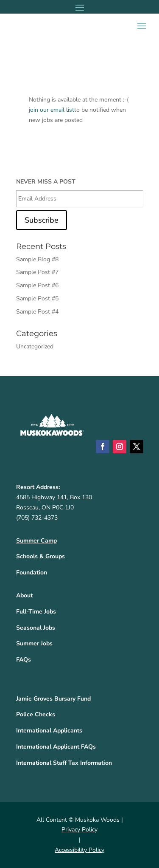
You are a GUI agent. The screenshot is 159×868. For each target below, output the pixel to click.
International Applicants (49, 731)
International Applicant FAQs (56, 747)
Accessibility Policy (79, 850)
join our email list (52, 110)
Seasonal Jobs (36, 628)
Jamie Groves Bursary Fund (53, 699)
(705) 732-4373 (37, 518)
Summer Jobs (34, 643)
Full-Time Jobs (36, 612)
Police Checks (36, 714)
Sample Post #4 (37, 312)
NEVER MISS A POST (46, 182)
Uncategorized (35, 346)
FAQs (24, 660)
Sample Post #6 (37, 285)
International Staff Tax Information (64, 763)
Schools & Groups (40, 556)
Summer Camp (36, 541)
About (24, 595)
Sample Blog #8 (37, 259)
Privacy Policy (79, 830)
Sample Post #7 (37, 272)
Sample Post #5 (37, 298)
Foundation (32, 573)
